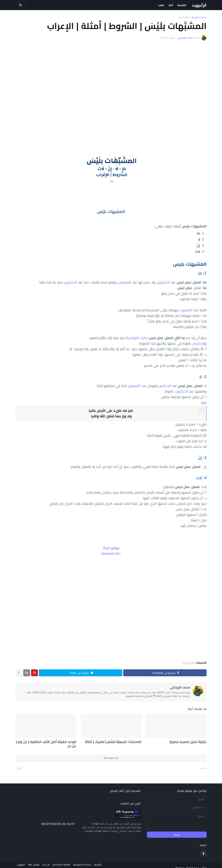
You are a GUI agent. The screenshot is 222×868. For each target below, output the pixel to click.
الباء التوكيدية (136, 338)
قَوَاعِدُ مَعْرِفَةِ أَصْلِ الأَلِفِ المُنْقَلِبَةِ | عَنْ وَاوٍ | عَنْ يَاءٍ (47, 741)
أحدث (202, 763)
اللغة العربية (184, 17)
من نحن (47, 863)
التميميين (125, 282)
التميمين (187, 310)
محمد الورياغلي (180, 687)
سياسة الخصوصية (86, 863)
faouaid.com (111, 553)
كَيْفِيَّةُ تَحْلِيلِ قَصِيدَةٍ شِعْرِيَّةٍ (191, 741)
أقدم (19, 763)
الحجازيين (164, 282)
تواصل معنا (34, 863)
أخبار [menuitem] (171, 5)
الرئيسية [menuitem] (182, 5)
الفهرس (19, 863)
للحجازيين (198, 343)
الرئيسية (103, 863)
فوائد (106, 548)
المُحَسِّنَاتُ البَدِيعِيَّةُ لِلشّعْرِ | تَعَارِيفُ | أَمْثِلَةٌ (117, 741)
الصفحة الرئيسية (199, 17)
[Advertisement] (111, 93)
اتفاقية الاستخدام (64, 863)
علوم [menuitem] (162, 5)
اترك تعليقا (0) (111, 753)
